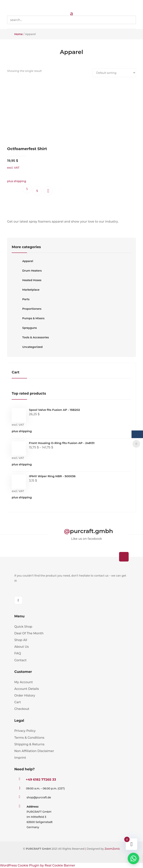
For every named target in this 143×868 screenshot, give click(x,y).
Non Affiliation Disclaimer (34, 751)
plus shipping (22, 431)
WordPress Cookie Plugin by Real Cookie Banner (38, 865)
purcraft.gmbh (91, 531)
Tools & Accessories (30, 337)
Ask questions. (27, 189)
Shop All (21, 640)
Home (19, 34)
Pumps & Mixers (28, 318)
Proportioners (27, 309)
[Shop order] (114, 73)
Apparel (22, 261)
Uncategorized (27, 347)
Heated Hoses (27, 280)
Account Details (27, 689)
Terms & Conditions (29, 738)
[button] (48, 191)
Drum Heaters (27, 271)
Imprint (20, 758)
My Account (24, 682)
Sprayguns (24, 328)
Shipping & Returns (29, 744)
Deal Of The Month (29, 633)
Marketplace (26, 290)
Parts (21, 299)
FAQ (18, 653)
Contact (20, 660)
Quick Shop (23, 627)
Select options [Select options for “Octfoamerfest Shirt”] (37, 191)
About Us (22, 647)
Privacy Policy (25, 731)
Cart (18, 702)
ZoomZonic (112, 849)
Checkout (22, 709)
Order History (25, 695)
